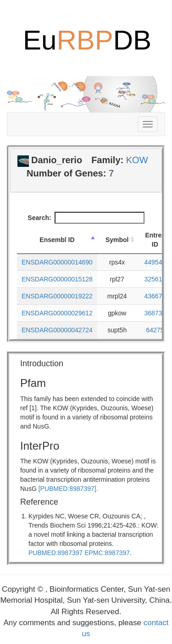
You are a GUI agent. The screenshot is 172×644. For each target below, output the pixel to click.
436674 (155, 296)
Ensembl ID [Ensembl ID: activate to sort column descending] (57, 240)
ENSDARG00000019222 (57, 296)
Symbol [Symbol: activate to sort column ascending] (117, 240)
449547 (155, 262)
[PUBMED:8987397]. (68, 489)
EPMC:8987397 (107, 553)
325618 (155, 279)
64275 (155, 330)
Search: (86, 218)
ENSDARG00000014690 (57, 262)
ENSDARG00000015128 (57, 279)
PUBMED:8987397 (55, 553)
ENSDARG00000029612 (57, 313)
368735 (155, 313)
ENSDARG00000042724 (57, 330)
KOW (137, 160)
